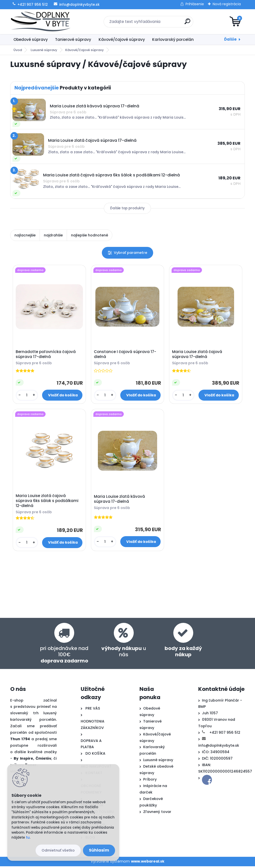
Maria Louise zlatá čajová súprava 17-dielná (198, 355)
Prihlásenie (195, 4)
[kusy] (27, 396)
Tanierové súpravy (73, 39)
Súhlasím (99, 850)
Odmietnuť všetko (58, 850)
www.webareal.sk (148, 863)
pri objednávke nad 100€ (64, 656)
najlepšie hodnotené (90, 235)
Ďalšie (230, 39)
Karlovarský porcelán (173, 39)
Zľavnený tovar (157, 813)
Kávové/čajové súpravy (122, 39)
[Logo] (41, 22)
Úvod (18, 50)
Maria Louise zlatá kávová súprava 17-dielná (120, 501)
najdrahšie (53, 235)
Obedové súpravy (31, 39)
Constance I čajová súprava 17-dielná (126, 355)
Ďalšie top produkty (127, 208)
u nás (124, 653)
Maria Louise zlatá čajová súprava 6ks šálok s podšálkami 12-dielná (48, 502)
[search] (187, 23)
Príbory (150, 781)
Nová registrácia (227, 4)
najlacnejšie (25, 235)
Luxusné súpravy (44, 50)
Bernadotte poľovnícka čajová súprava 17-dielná (46, 355)
